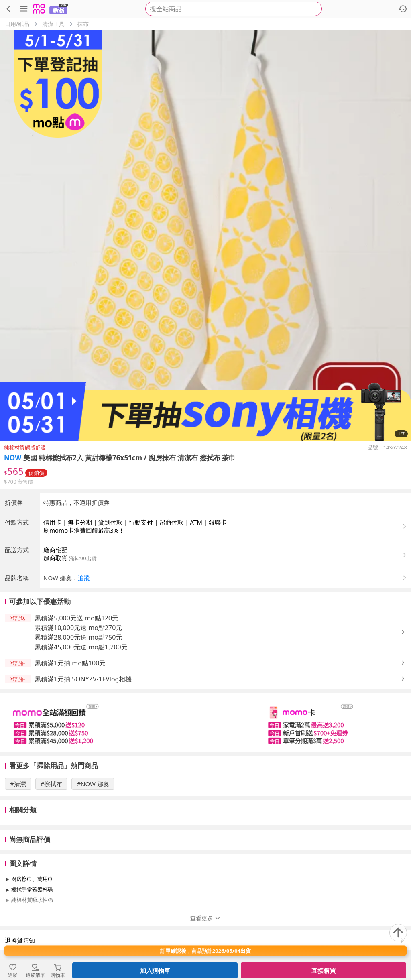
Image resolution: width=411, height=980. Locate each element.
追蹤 (84, 578)
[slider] (205, 723)
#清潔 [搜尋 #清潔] (18, 784)
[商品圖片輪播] (205, 236)
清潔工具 (53, 24)
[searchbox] (234, 9)
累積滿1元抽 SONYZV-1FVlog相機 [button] (83, 679)
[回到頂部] (398, 933)
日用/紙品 (17, 24)
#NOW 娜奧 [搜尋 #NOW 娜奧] (93, 784)
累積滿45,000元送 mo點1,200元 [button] (81, 647)
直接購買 (324, 970)
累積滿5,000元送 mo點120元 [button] (76, 618)
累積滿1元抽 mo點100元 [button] (70, 663)
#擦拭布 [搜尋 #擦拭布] (52, 784)
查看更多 (205, 918)
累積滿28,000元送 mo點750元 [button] (78, 637)
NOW (13, 458)
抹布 (83, 24)
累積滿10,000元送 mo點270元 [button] (78, 628)
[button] (226, 578)
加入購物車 (155, 970)
